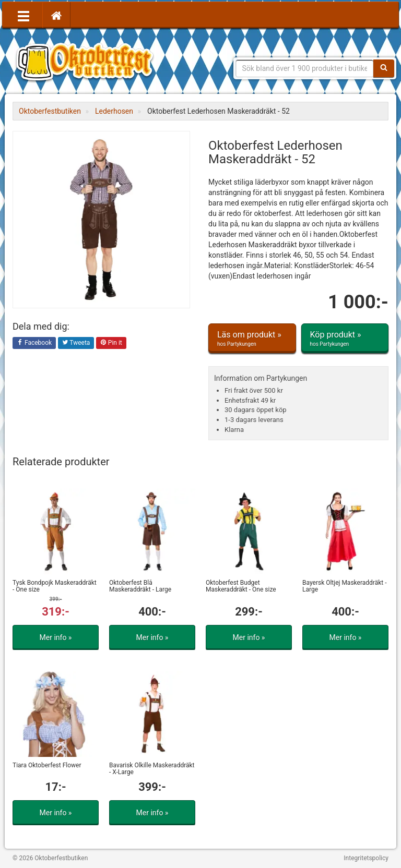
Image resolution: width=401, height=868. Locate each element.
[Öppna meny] (23, 15)
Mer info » (56, 637)
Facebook (34, 343)
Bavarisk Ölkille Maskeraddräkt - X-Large (152, 769)
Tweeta (76, 343)
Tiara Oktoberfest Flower (47, 765)
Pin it (111, 343)
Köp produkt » (345, 339)
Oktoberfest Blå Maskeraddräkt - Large (140, 586)
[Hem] (56, 15)
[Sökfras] (305, 68)
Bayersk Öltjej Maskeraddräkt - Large (344, 586)
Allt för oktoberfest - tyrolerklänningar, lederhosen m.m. (88, 63)
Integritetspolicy (366, 858)
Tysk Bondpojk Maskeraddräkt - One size (55, 586)
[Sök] (384, 68)
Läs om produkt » (252, 339)
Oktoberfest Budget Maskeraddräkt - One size (241, 586)
